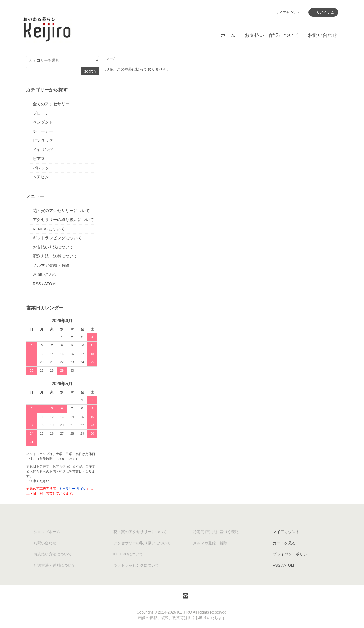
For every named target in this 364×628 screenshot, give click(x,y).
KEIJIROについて (49, 229)
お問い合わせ (323, 35)
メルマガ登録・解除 (51, 265)
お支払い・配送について (272, 35)
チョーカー (43, 131)
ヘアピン (41, 177)
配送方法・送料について (55, 256)
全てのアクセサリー (51, 104)
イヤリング (43, 150)
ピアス (39, 159)
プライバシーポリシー (292, 554)
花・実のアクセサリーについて (61, 210)
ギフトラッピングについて (57, 238)
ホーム (228, 35)
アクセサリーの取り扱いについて (63, 219)
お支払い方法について (53, 247)
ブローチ (41, 113)
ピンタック (43, 140)
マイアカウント (288, 13)
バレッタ (41, 168)
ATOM (50, 284)
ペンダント (43, 122)
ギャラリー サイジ (73, 489)
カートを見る (284, 543)
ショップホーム (47, 532)
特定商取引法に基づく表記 (216, 532)
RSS (37, 284)
